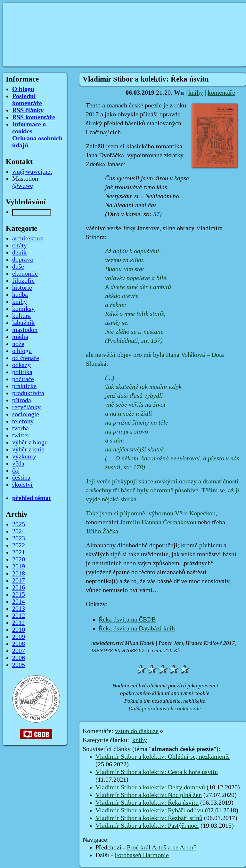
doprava (23, 260)
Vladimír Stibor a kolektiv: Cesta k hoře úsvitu (157, 772)
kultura (21, 316)
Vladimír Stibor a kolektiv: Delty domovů (150, 787)
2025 (19, 524)
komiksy (23, 309)
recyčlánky (26, 407)
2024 (19, 531)
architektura (28, 239)
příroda (22, 400)
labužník (23, 323)
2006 (19, 658)
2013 (19, 609)
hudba (20, 295)
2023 (19, 538)
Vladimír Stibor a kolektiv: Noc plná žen (149, 795)
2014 (19, 602)
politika (22, 372)
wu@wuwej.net (32, 172)
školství (22, 485)
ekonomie (25, 274)
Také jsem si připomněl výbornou (130, 513)
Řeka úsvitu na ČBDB (127, 620)
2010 (19, 630)
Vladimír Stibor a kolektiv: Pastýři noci (147, 826)
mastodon (25, 330)
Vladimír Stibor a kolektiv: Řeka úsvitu (147, 803)
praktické (24, 386)
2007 (19, 651)
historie (22, 288)
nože (18, 344)
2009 (19, 637)
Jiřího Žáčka (102, 531)
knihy (196, 93)
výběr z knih (28, 450)
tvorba (20, 428)
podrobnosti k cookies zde (171, 709)
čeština (21, 478)
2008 (19, 644)
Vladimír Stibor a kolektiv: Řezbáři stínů (149, 818)
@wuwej (24, 186)
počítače (23, 379)
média (20, 337)
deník (19, 253)
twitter (21, 435)
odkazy (21, 365)
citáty (20, 246)
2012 (19, 616)
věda (18, 464)
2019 (19, 567)
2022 (19, 545)
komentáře (221, 93)
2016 (19, 588)
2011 (18, 623)
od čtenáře (26, 358)
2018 (19, 574)
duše (18, 267)
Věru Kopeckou (195, 513)
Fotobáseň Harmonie (142, 855)
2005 (19, 665)
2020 (19, 559)
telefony (23, 421)
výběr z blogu (30, 442)
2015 (19, 595)
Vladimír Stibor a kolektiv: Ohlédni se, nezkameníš (163, 757)
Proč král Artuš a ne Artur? (162, 848)
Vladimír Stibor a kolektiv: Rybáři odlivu (149, 810)
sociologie (26, 414)
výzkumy (24, 457)
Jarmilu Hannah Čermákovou (158, 522)
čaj (16, 471)
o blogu (22, 351)
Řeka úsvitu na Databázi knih (137, 629)
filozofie (23, 281)
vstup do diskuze (137, 731)
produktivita (28, 393)
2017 (19, 581)
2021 (19, 552)
